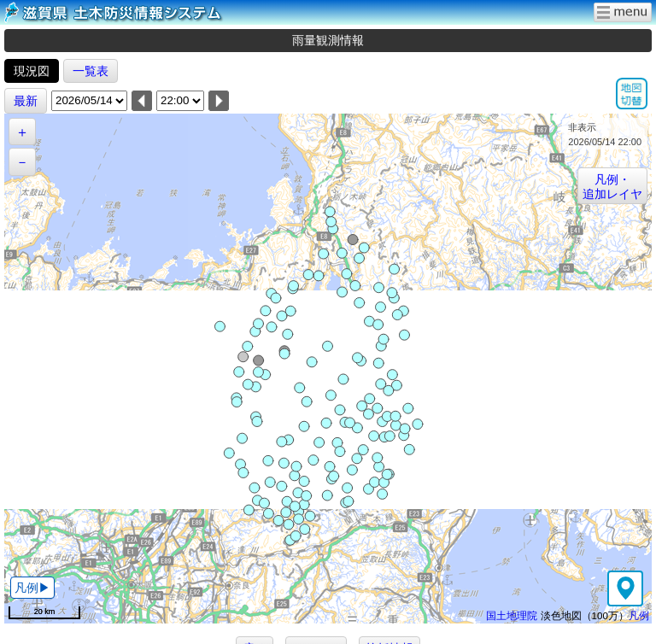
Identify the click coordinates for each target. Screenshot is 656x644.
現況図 (32, 71)
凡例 (639, 615)
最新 (26, 101)
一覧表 (91, 71)
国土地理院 (512, 615)
